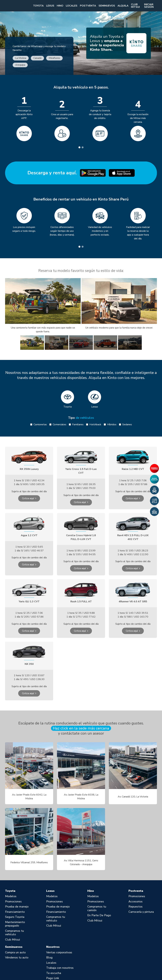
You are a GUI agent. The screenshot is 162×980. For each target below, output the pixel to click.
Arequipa (20, 65)
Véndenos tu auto (17, 958)
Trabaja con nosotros (60, 968)
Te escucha (54, 973)
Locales (72, 6)
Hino (60, 6)
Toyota (38, 6)
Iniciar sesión (149, 6)
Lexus (50, 6)
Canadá (37, 58)
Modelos (11, 896)
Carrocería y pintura (141, 912)
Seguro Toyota (15, 917)
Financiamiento (15, 912)
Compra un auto (15, 952)
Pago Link (53, 978)
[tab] (79, 147)
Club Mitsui (135, 6)
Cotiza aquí (28, 498)
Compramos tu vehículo (14, 933)
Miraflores (54, 58)
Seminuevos (107, 6)
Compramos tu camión (97, 908)
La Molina (21, 58)
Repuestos (136, 907)
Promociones (13, 902)
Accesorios (136, 902)
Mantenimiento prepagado (15, 924)
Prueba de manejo (17, 907)
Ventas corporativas (59, 952)
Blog (49, 958)
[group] (32, 343)
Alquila (123, 6)
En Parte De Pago (99, 915)
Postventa (88, 6)
